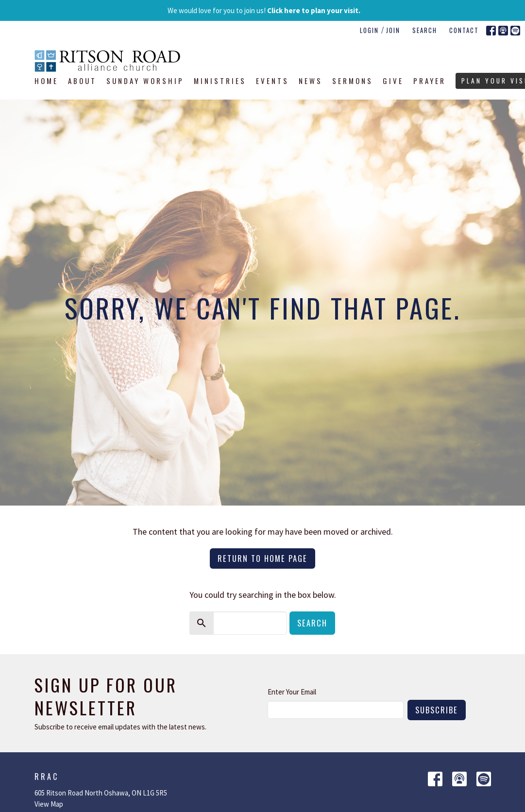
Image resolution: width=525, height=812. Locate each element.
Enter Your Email (292, 692)
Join (393, 30)
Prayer (430, 81)
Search (425, 30)
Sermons (353, 81)
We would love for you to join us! (264, 10)
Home (46, 81)
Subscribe (437, 710)
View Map (49, 804)
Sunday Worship (145, 81)
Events (272, 81)
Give (393, 81)
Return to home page (262, 558)
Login (369, 30)
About (82, 81)
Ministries (220, 81)
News (311, 81)
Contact (464, 30)
